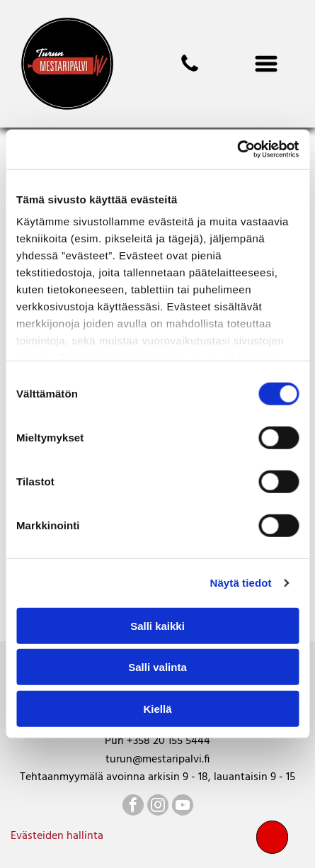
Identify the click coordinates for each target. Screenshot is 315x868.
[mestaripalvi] (190, 72)
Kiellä (157, 709)
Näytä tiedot (241, 583)
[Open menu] (266, 64)
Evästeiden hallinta (57, 836)
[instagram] (158, 807)
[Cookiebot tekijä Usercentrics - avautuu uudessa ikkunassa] (237, 150)
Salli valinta (157, 667)
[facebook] (133, 807)
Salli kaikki (157, 626)
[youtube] (183, 807)
